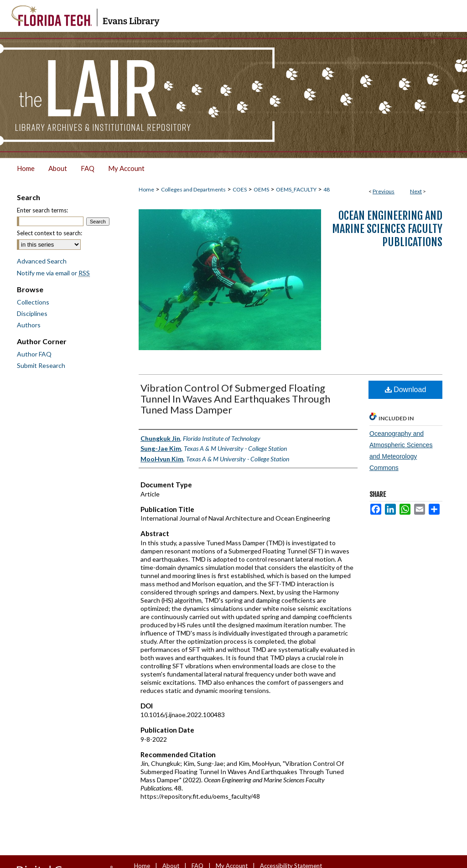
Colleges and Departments (193, 189)
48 (327, 189)
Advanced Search (42, 261)
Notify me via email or (53, 273)
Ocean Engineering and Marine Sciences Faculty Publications (387, 229)
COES (240, 189)
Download (406, 390)
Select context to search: (49, 233)
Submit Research (41, 365)
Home (146, 189)
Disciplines (32, 313)
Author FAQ (34, 354)
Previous (384, 191)
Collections (33, 302)
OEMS (261, 189)
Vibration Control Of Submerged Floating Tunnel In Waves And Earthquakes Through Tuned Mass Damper (235, 399)
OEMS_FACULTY (296, 189)
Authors (29, 325)
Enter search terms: (42, 210)
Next (416, 191)
